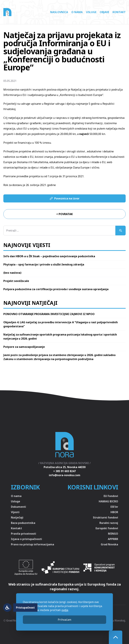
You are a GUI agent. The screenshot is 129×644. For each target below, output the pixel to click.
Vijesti (15, 512)
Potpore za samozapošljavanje (24, 347)
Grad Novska (109, 544)
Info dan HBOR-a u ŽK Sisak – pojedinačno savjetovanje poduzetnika (49, 256)
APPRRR (113, 539)
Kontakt (119, 12)
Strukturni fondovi (105, 517)
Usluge (91, 12)
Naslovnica (59, 12)
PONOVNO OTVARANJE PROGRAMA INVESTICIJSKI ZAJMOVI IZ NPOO (49, 314)
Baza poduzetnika (23, 523)
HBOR (114, 512)
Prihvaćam (64, 620)
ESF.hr (114, 507)
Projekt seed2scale (16, 281)
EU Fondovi (111, 496)
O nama (77, 12)
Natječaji (17, 517)
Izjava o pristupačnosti (26, 539)
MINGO (113, 534)
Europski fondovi (107, 528)
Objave (104, 12)
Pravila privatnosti (24, 534)
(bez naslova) (12, 273)
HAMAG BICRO (108, 501)
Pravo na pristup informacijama (33, 544)
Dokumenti (18, 507)
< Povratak (64, 214)
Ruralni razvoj (109, 523)
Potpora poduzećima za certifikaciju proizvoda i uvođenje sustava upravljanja (56, 289)
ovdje (65, 610)
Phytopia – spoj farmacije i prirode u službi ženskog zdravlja (44, 264)
